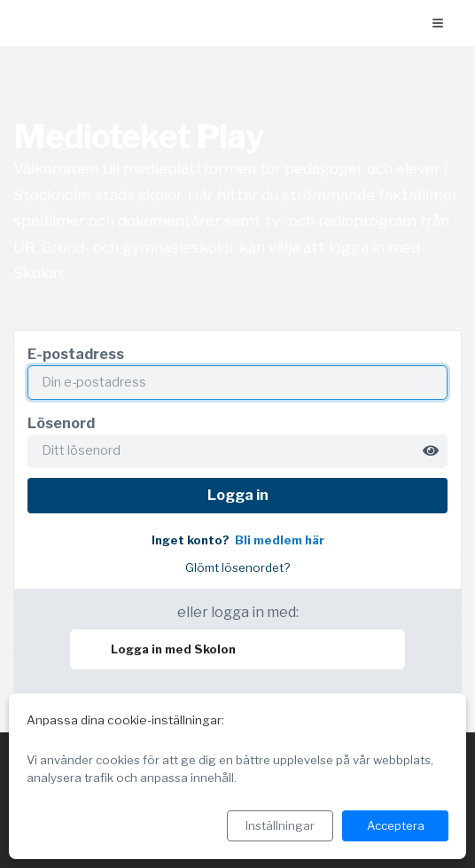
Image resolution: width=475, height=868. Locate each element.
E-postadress (76, 354)
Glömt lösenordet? (237, 567)
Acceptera (396, 825)
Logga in (238, 495)
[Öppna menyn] (438, 23)
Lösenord (61, 423)
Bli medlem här (280, 540)
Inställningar (280, 825)
